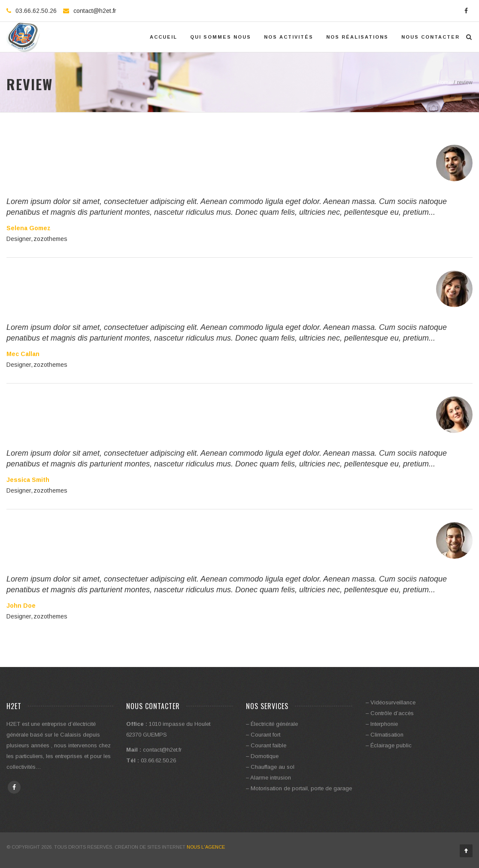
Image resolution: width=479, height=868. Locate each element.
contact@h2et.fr (95, 11)
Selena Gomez (29, 228)
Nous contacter (430, 37)
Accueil (164, 37)
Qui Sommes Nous (221, 37)
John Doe (21, 606)
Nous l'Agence (206, 847)
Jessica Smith (28, 480)
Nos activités (289, 37)
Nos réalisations (357, 37)
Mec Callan (23, 354)
